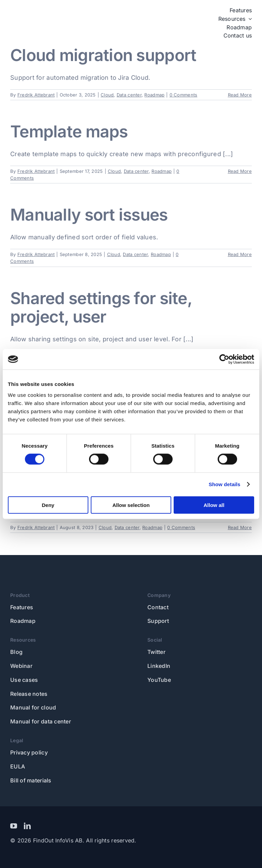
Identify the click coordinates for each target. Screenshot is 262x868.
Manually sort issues (89, 215)
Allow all (214, 505)
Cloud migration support (103, 55)
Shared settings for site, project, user (101, 307)
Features (22, 607)
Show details (225, 484)
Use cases (24, 680)
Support (158, 621)
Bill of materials (31, 780)
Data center (129, 95)
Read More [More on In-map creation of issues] (240, 527)
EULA (18, 766)
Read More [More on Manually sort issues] (240, 254)
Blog (16, 652)
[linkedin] (27, 826)
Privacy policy (29, 752)
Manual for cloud (33, 707)
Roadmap (154, 95)
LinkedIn (159, 666)
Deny (48, 505)
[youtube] (14, 826)
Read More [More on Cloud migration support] (240, 95)
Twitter (156, 652)
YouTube (159, 680)
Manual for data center (41, 721)
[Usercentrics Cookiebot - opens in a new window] (224, 359)
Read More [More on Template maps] (240, 171)
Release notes (29, 694)
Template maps (69, 131)
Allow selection (131, 505)
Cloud (107, 95)
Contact (158, 607)
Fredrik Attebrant (36, 95)
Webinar (21, 666)
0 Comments (184, 95)
